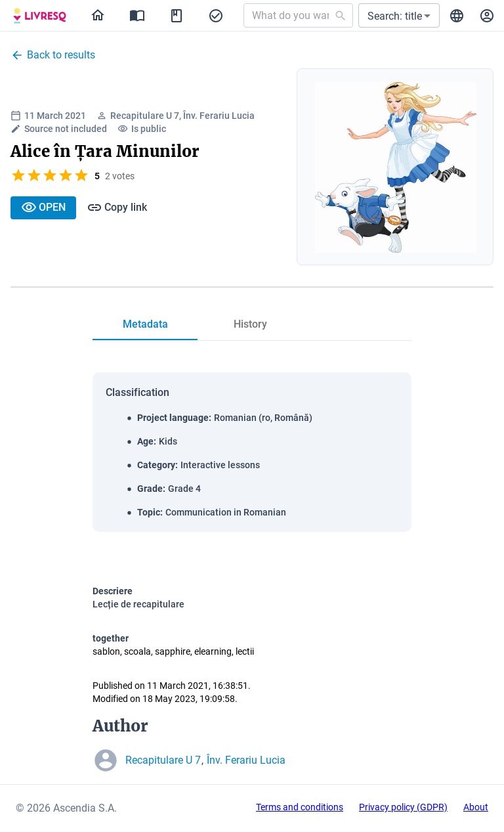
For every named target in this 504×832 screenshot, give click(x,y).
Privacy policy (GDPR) (403, 807)
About (476, 807)
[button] (399, 15)
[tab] (145, 324)
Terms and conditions (300, 807)
